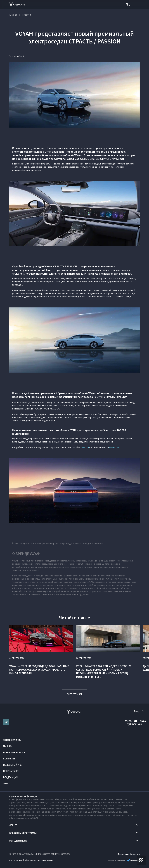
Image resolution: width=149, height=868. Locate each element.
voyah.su (85, 447)
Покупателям (11, 771)
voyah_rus (114, 447)
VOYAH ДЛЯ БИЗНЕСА (14, 752)
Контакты (9, 759)
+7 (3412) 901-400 (133, 724)
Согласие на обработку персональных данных (31, 860)
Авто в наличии (12, 740)
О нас (6, 784)
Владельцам (10, 777)
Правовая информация (129, 854)
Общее (13, 825)
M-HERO (7, 746)
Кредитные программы (23, 833)
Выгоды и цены (18, 841)
